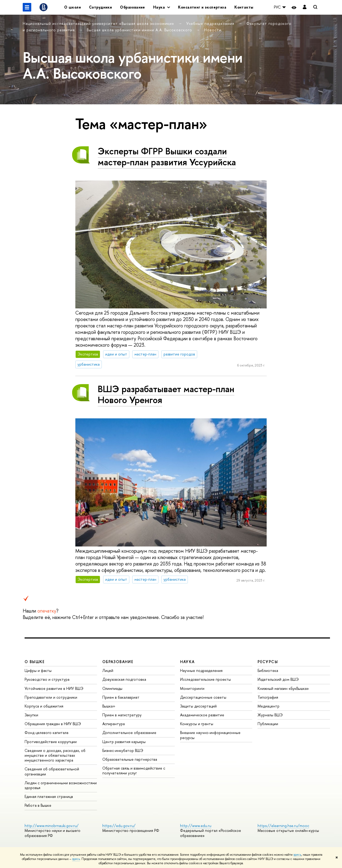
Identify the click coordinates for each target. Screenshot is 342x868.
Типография (268, 697)
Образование (133, 7)
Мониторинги (192, 688)
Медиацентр (269, 706)
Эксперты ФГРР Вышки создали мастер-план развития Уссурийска (167, 156)
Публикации (268, 724)
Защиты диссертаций (198, 706)
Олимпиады (112, 688)
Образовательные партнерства (130, 759)
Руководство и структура (47, 679)
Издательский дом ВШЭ (278, 679)
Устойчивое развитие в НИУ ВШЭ (54, 688)
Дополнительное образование (129, 733)
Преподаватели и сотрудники (51, 697)
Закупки (31, 715)
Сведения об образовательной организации (52, 771)
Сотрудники (100, 7)
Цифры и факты (38, 670)
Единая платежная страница (49, 796)
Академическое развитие (202, 715)
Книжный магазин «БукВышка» (283, 688)
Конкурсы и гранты (197, 724)
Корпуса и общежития (44, 706)
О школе (73, 7)
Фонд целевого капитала (46, 733)
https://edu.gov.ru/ (119, 826)
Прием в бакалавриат (121, 697)
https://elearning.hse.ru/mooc (283, 826)
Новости (213, 30)
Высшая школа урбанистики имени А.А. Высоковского (140, 30)
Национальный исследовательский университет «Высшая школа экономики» (99, 23)
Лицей (108, 670)
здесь (297, 855)
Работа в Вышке (38, 805)
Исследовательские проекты (205, 679)
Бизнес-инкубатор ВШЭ (123, 750)
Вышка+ (109, 706)
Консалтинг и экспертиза (202, 7)
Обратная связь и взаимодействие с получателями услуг (134, 771)
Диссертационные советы (203, 697)
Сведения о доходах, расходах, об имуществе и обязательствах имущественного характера (55, 755)
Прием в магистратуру (122, 715)
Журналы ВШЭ (270, 715)
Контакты (244, 7)
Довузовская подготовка (124, 679)
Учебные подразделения (211, 23)
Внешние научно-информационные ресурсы (210, 735)
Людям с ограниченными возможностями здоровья (61, 785)
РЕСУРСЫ (268, 662)
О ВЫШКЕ (35, 662)
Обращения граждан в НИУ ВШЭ (53, 724)
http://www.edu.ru (196, 826)
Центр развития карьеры (124, 742)
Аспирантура (114, 724)
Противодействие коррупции (51, 742)
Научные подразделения (201, 670)
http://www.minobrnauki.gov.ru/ (52, 826)
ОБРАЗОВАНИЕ (118, 662)
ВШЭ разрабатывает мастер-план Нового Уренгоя (166, 394)
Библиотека (268, 670)
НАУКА (187, 662)
